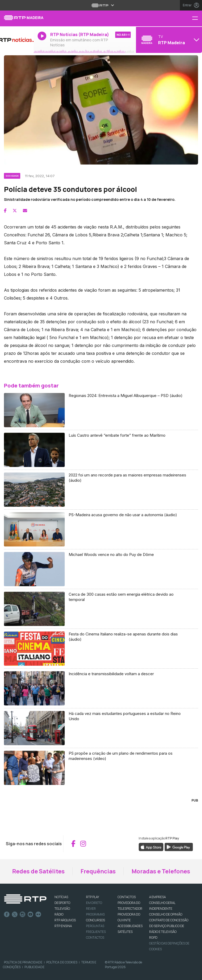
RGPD (153, 937)
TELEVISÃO (62, 909)
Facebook (7, 914)
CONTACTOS (127, 897)
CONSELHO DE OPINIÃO (166, 914)
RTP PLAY (93, 897)
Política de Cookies (62, 962)
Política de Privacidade (23, 962)
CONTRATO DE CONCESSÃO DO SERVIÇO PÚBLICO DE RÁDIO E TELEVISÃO (169, 926)
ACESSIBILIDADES (130, 926)
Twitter (15, 914)
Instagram (23, 914)
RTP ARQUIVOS (65, 920)
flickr (38, 914)
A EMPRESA (157, 897)
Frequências (98, 871)
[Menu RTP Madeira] (197, 19)
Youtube (31, 914)
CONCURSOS (95, 920)
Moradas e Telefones (161, 871)
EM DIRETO (94, 903)
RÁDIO (59, 914)
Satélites (125, 932)
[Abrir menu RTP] (101, 5)
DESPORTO (62, 903)
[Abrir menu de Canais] (168, 40)
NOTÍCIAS (61, 897)
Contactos (95, 937)
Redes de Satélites (38, 871)
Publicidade (34, 967)
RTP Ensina (63, 926)
